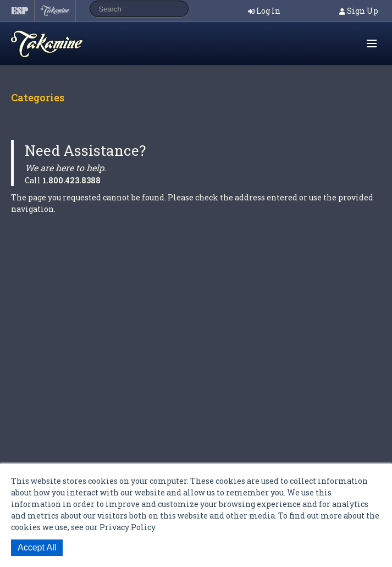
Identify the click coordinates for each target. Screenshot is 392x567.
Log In (268, 11)
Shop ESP (68, 44)
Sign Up (363, 11)
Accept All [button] (37, 547)
